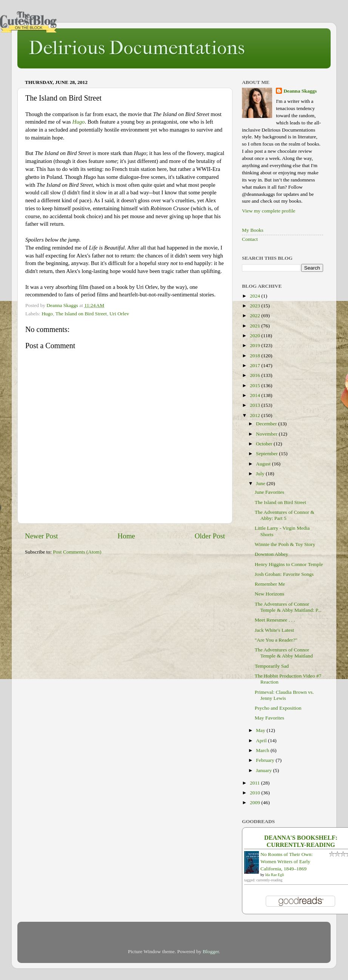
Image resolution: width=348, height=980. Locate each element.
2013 (256, 405)
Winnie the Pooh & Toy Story (285, 544)
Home (126, 536)
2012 (256, 415)
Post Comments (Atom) (77, 552)
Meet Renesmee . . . (275, 620)
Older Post (210, 536)
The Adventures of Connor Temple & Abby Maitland (284, 653)
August (264, 464)
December (267, 424)
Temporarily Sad (272, 666)
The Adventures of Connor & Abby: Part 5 (285, 515)
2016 (256, 375)
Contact (250, 239)
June (261, 483)
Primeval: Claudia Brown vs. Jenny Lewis (284, 695)
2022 (256, 316)
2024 (256, 296)
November (267, 434)
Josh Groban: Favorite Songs (284, 574)
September (267, 454)
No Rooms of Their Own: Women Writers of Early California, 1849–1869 (287, 861)
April (262, 740)
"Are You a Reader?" (276, 640)
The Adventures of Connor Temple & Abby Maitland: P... (288, 607)
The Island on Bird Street (81, 314)
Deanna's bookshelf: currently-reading (301, 841)
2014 (256, 395)
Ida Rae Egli (275, 875)
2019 (256, 345)
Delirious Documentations (137, 48)
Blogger (211, 951)
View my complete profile (269, 211)
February (266, 760)
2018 (256, 356)
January (264, 770)
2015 (256, 385)
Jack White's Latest (274, 630)
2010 (256, 793)
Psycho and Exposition (278, 708)
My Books (253, 230)
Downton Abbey (272, 554)
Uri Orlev (119, 314)
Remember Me (270, 584)
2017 (256, 365)
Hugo (78, 122)
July (261, 474)
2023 (256, 306)
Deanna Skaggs (300, 91)
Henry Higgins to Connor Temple (289, 564)
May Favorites (269, 718)
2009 (256, 802)
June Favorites (269, 492)
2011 (256, 783)
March (263, 750)
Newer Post (42, 536)
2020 (256, 336)
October (265, 444)
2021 (256, 326)
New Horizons (269, 594)
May (261, 730)
